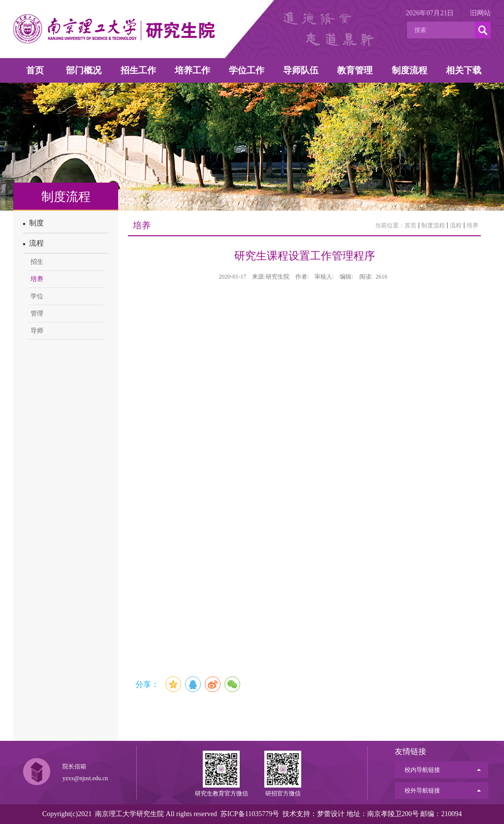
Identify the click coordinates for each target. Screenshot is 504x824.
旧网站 (480, 13)
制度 (33, 223)
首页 (35, 70)
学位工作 (247, 70)
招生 (37, 262)
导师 (37, 331)
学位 (37, 296)
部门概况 (84, 70)
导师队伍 (301, 70)
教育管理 (355, 70)
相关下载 (464, 70)
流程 (33, 243)
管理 (37, 313)
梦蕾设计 (331, 814)
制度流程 (409, 70)
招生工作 (138, 70)
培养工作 (192, 70)
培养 (37, 279)
